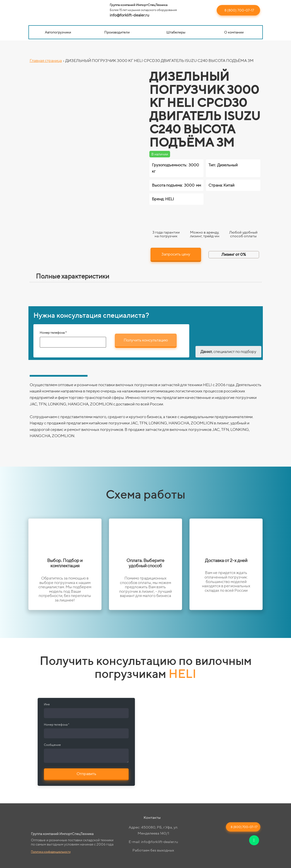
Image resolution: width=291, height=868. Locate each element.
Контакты (152, 817)
